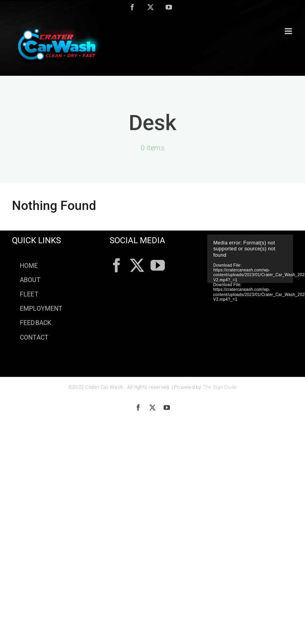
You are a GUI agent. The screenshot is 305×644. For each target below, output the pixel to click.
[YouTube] (158, 265)
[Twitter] (137, 265)
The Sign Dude (220, 387)
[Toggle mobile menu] (289, 31)
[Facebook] (117, 265)
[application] (250, 259)
